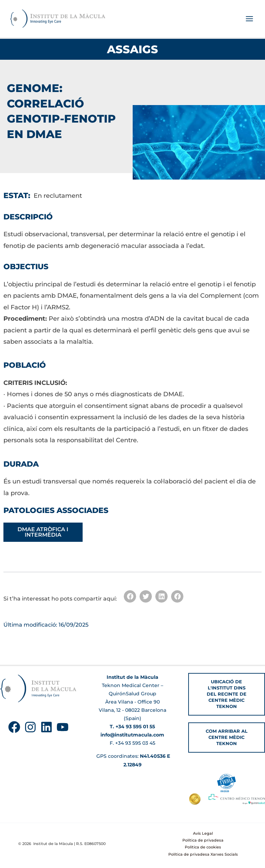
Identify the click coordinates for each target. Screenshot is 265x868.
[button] (130, 597)
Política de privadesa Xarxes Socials (203, 854)
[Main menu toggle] (249, 19)
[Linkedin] (46, 727)
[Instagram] (30, 727)
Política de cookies (203, 847)
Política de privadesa (203, 840)
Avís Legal (203, 833)
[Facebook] (14, 727)
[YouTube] (63, 727)
